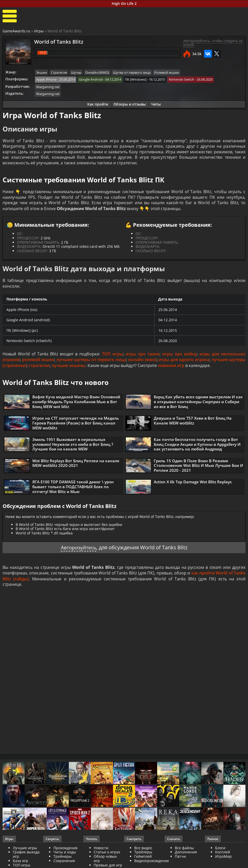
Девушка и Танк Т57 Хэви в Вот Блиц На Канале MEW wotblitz (193, 422)
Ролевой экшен (167, 72)
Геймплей (143, 859)
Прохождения (65, 850)
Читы (156, 104)
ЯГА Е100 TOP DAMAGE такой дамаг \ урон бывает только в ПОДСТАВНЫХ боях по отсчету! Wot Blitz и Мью (73, 489)
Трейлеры (143, 855)
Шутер (76, 72)
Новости (101, 850)
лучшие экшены (69, 367)
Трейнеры (63, 859)
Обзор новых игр (105, 861)
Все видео (143, 850)
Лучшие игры (25, 850)
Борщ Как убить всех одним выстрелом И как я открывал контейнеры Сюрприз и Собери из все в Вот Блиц (198, 404)
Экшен (42, 72)
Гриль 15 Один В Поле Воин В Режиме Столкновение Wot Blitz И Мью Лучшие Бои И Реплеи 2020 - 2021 (198, 467)
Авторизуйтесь (78, 549)
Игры (39, 31)
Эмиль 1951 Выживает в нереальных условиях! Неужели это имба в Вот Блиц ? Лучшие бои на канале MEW (73, 446)
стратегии (39, 367)
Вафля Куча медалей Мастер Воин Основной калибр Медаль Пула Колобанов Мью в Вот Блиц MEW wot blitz (76, 404)
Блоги (220, 850)
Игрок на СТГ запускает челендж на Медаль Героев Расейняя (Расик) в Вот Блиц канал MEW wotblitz (76, 425)
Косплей (223, 855)
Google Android (91, 79)
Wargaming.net (48, 87)
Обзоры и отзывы (130, 104)
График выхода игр (26, 857)
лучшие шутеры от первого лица (91, 362)
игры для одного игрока (184, 362)
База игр (21, 863)
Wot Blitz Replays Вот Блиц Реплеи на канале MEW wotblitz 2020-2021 (76, 465)
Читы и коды (65, 855)
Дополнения (186, 855)
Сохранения (64, 863)
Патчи (180, 859)
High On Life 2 (124, 3)
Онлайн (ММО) (97, 72)
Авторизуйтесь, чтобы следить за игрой (213, 43)
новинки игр (171, 367)
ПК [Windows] (136, 79)
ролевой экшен (38, 362)
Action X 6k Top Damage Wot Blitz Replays (193, 484)
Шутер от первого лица (132, 72)
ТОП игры (112, 356)
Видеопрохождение (152, 863)
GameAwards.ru (16, 31)
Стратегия (59, 72)
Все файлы (184, 850)
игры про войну (180, 356)
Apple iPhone (46, 79)
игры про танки (142, 356)
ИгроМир (223, 859)
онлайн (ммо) (142, 362)
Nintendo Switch (181, 79)
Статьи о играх (107, 855)
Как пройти (98, 104)
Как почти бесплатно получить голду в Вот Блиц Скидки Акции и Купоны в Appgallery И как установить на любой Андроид (197, 446)
